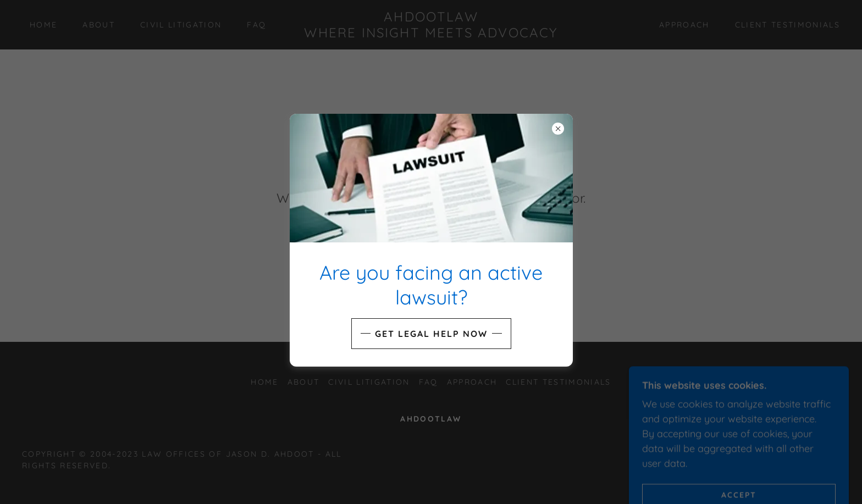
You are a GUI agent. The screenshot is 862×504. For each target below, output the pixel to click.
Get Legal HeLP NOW (431, 334)
